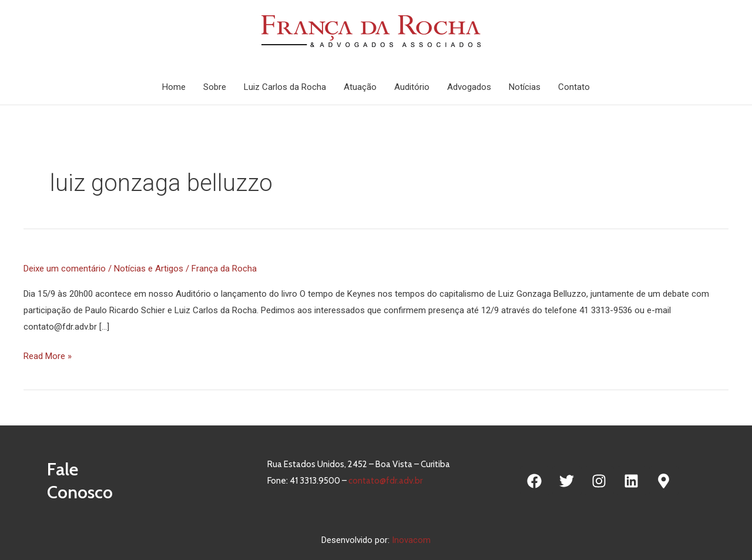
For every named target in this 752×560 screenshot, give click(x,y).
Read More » (48, 356)
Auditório (412, 87)
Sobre (215, 87)
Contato (574, 87)
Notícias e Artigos (149, 269)
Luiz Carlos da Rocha (285, 87)
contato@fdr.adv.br (385, 481)
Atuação (360, 87)
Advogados (469, 87)
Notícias (525, 87)
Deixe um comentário (65, 269)
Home (174, 87)
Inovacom (411, 540)
